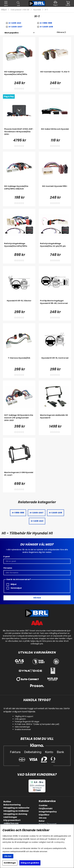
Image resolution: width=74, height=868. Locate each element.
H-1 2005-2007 (15, 27)
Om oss (43, 818)
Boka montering (12, 805)
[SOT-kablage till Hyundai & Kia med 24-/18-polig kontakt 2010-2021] (19, 419)
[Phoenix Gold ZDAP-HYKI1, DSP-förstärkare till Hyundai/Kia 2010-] (19, 133)
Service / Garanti (48, 824)
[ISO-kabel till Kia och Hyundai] (55, 133)
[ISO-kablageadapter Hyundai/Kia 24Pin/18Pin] (19, 75)
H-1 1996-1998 (46, 23)
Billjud (4, 10)
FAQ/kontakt (46, 809)
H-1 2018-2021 (15, 23)
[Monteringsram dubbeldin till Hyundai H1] (55, 419)
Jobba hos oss (11, 823)
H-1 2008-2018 (46, 27)
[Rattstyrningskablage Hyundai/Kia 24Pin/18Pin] (19, 247)
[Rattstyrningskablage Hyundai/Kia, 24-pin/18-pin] (55, 247)
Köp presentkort (12, 820)
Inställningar (10, 863)
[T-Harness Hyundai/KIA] (19, 362)
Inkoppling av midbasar (16, 811)
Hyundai (37, 10)
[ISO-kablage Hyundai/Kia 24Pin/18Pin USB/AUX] (19, 190)
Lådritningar (10, 817)
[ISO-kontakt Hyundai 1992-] (55, 190)
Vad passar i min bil (20, 10)
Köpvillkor (44, 815)
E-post (7, 557)
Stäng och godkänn (30, 863)
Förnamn (8, 568)
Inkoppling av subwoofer (16, 808)
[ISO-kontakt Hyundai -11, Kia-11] (55, 75)
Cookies (43, 805)
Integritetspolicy (48, 812)
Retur (42, 821)
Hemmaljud (14, 588)
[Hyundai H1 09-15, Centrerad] (55, 362)
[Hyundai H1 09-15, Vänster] (19, 304)
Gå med (37, 598)
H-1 (46, 10)
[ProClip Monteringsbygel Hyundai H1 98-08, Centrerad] (55, 304)
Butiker (7, 802)
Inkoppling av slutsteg (15, 814)
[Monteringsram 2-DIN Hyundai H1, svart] (19, 476)
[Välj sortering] (11, 33)
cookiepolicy (59, 842)
